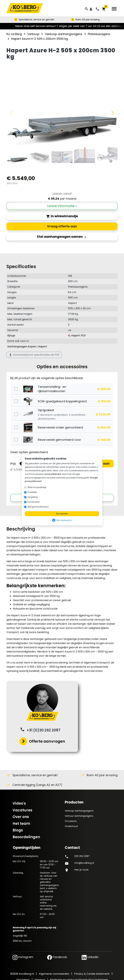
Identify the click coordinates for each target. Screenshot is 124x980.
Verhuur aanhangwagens (79, 816)
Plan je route (81, 870)
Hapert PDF (77, 336)
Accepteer (62, 514)
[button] (113, 113)
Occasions (71, 821)
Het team (21, 824)
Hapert (43, 347)
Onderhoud (71, 826)
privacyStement (53, 474)
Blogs (18, 830)
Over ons (21, 817)
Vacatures (22, 810)
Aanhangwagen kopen (22, 347)
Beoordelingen (26, 837)
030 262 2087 (82, 856)
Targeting (33, 497)
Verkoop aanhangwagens (79, 811)
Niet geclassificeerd (38, 507)
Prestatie (32, 492)
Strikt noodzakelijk (37, 487)
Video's (19, 803)
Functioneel (34, 502)
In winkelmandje (62, 216)
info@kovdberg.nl (84, 863)
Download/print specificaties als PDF (34, 355)
